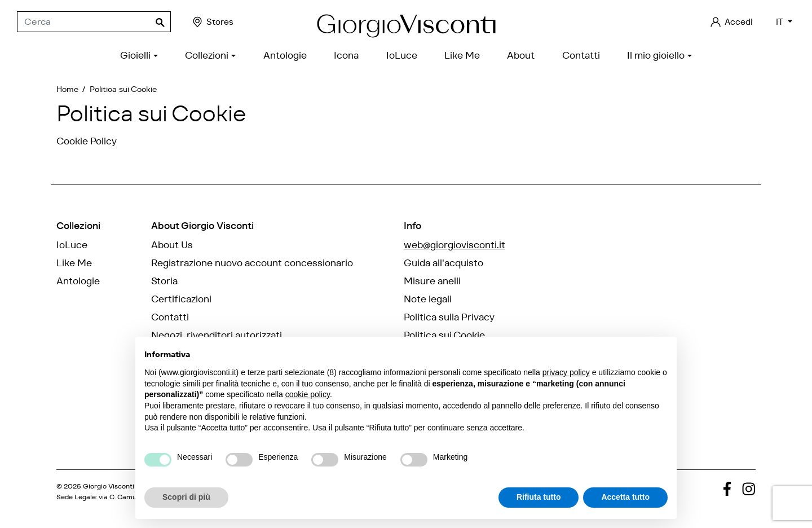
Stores (212, 22)
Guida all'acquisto (443, 263)
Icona (69, 299)
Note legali (428, 299)
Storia (164, 281)
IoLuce (72, 245)
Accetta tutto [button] (625, 497)
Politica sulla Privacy (449, 317)
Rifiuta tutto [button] (539, 497)
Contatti (170, 317)
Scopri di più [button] (186, 497)
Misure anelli (432, 281)
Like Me (74, 263)
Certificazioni (181, 299)
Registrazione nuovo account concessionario (252, 263)
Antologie (78, 281)
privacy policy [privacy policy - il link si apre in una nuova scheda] (566, 372)
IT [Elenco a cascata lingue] (781, 22)
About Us (172, 245)
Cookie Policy (87, 141)
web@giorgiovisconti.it (454, 245)
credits (74, 505)
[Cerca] (94, 22)
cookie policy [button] (308, 394)
